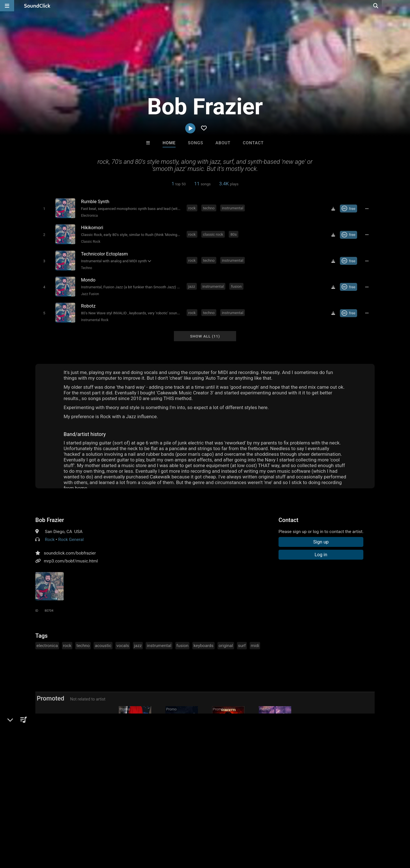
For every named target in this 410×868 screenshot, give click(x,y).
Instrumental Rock (94, 319)
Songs (196, 143)
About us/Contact (50, 834)
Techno (86, 267)
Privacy (135, 834)
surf (242, 644)
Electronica (89, 216)
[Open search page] (404, 6)
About (223, 143)
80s (234, 234)
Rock (50, 538)
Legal (153, 834)
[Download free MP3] (334, 209)
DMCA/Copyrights (105, 834)
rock (192, 208)
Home (169, 143)
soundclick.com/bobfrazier (70, 551)
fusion (237, 285)
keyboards (203, 644)
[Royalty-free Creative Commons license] (349, 209)
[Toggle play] (44, 209)
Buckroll (135, 747)
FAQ (24, 834)
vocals (123, 644)
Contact (253, 143)
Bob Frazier (50, 518)
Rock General (71, 538)
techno (209, 208)
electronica (47, 644)
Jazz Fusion (90, 293)
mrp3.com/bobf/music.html (71, 559)
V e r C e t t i (228, 747)
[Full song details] (368, 209)
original (226, 644)
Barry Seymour (182, 747)
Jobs (77, 834)
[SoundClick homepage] (37, 6)
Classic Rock (90, 241)
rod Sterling (275, 747)
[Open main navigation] (7, 6)
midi (255, 644)
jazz (192, 285)
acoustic (103, 644)
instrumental (233, 208)
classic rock (213, 234)
